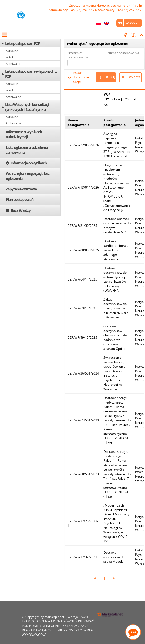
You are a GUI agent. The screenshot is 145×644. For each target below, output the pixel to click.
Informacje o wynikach (29, 163)
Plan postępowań (20, 200)
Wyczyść (136, 77)
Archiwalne (13, 64)
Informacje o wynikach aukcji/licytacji (24, 134)
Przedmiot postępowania (78, 55)
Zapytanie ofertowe (21, 189)
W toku (11, 57)
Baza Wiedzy (21, 210)
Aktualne (12, 51)
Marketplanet (54, 617)
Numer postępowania (123, 53)
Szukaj (111, 77)
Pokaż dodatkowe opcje (81, 77)
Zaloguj (132, 23)
